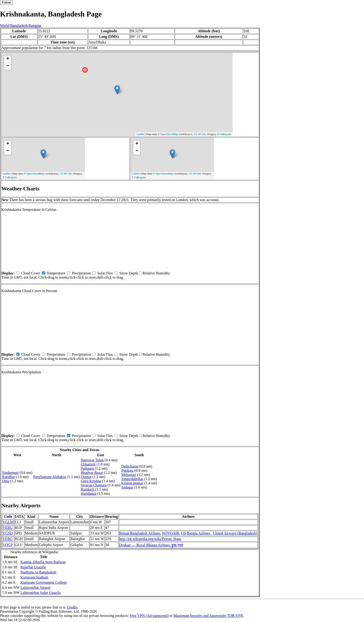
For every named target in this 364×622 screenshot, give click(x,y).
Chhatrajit (88, 464)
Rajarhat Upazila (33, 567)
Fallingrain (226, 134)
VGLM (8, 522)
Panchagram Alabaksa (50, 477)
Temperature (56, 273)
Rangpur (35, 25)
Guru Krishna (91, 481)
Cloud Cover (31, 273)
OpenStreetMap (169, 134)
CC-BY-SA (200, 134)
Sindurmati (10, 473)
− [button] (8, 66)
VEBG (8, 539)
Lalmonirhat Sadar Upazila (41, 593)
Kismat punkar (132, 483)
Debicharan (130, 466)
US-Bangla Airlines (196, 533)
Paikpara (87, 468)
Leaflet (140, 134)
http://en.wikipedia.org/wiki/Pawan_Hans (150, 539)
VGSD (8, 533)
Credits (72, 607)
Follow (6, 2)
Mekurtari (129, 475)
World (5, 25)
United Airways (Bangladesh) (235, 533)
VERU (8, 528)
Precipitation (81, 273)
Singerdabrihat (132, 479)
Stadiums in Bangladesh (38, 572)
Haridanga (89, 493)
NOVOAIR (171, 533)
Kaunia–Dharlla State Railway (43, 562)
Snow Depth (129, 273)
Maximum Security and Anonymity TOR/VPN (208, 616)
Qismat (86, 477)
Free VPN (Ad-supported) (149, 616)
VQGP (8, 545)
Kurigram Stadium (34, 577)
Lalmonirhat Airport (35, 588)
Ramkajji (88, 489)
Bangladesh (19, 25)
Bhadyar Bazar (92, 473)
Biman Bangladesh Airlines (140, 533)
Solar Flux (105, 273)
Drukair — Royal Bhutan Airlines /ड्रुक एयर (151, 545)
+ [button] (8, 59)
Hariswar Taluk (92, 460)
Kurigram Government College (44, 582)
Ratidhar (8, 477)
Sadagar (127, 487)
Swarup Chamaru (94, 485)
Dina (6, 481)
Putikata (127, 471)
